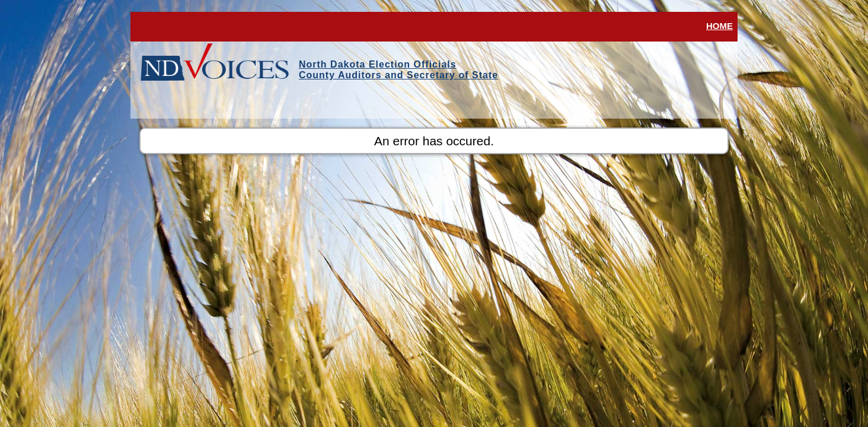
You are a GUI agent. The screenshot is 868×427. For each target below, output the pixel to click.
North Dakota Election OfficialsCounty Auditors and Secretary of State (398, 70)
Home (719, 26)
